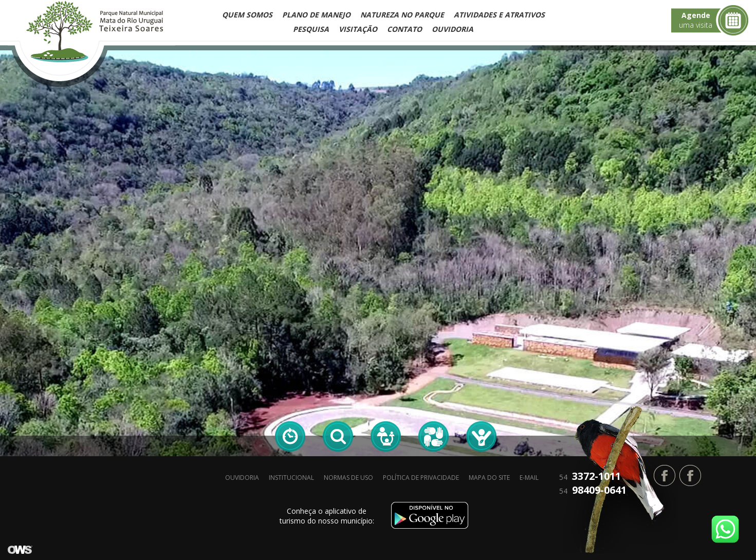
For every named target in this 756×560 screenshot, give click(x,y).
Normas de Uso (348, 478)
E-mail (529, 478)
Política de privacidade (421, 478)
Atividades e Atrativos (499, 15)
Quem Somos (247, 15)
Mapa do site (489, 478)
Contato (404, 29)
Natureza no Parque (402, 15)
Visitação (358, 29)
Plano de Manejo (316, 15)
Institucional (291, 478)
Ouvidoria (453, 29)
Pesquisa (311, 29)
